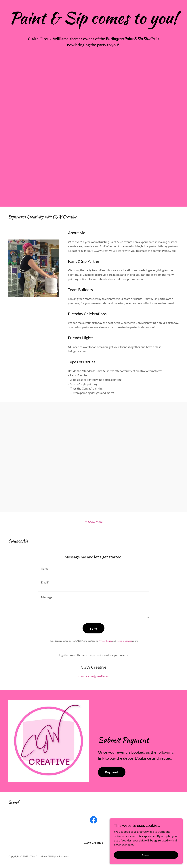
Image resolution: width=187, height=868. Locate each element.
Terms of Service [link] (124, 641)
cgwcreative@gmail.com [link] (93, 676)
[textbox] (93, 568)
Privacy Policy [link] (105, 641)
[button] (94, 521)
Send (93, 628)
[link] (93, 821)
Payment (112, 772)
